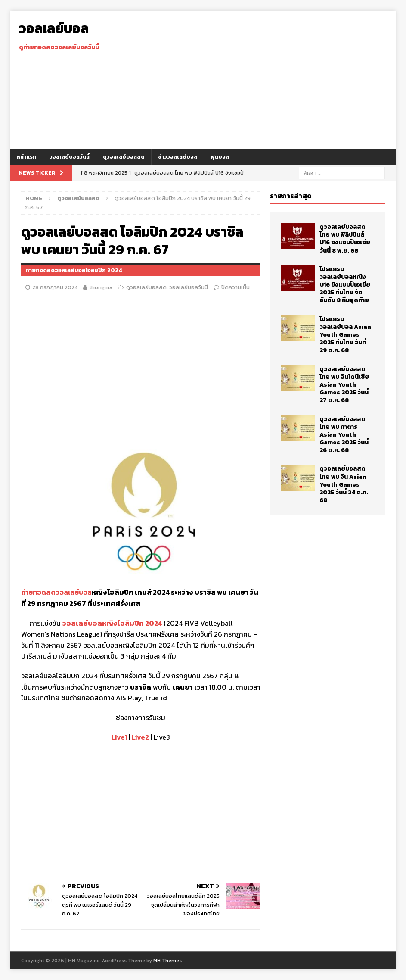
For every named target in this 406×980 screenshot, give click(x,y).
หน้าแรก (26, 157)
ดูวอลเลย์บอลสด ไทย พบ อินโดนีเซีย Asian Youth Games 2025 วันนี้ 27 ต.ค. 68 (344, 385)
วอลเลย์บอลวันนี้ (70, 157)
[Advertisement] (265, 80)
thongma (101, 287)
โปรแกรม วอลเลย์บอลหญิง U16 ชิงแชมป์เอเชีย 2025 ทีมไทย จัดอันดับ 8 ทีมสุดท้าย (345, 285)
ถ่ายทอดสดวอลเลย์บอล (56, 592)
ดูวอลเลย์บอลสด (124, 157)
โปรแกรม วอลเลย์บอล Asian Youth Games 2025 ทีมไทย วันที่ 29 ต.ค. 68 (345, 335)
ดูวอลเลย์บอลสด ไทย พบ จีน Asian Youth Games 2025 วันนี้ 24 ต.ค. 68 (344, 484)
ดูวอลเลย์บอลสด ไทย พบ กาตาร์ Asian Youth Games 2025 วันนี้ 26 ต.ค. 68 (344, 435)
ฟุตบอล (220, 157)
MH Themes (167, 961)
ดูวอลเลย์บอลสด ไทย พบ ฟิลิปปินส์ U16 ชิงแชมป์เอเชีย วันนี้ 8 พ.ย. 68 (345, 239)
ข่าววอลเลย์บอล (178, 157)
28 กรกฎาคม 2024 (55, 287)
